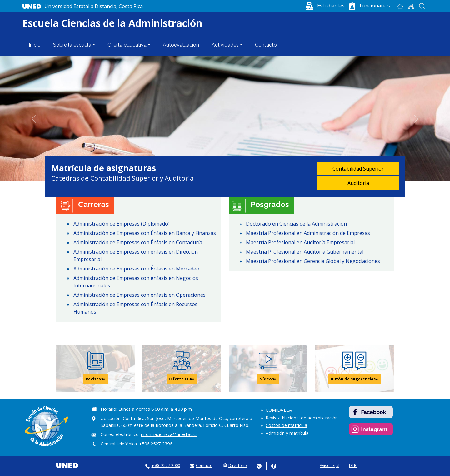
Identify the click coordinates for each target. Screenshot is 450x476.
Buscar (422, 6)
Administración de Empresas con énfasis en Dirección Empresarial (136, 255)
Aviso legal (330, 465)
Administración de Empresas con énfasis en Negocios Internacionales (136, 282)
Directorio (238, 465)
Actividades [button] (225, 45)
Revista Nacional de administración (302, 418)
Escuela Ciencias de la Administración (112, 23)
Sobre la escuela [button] (72, 45)
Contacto (266, 45)
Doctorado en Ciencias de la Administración (296, 224)
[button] (325, 6)
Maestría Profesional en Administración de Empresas (308, 233)
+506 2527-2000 (166, 465)
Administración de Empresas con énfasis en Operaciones (140, 295)
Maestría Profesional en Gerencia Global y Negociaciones (313, 261)
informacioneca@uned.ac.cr (169, 434)
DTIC (353, 465)
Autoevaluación (181, 45)
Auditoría (358, 183)
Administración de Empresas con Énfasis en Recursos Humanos (135, 308)
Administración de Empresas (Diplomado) (122, 224)
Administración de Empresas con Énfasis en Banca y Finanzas (145, 233)
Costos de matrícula (286, 425)
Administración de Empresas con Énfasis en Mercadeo (136, 269)
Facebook (274, 466)
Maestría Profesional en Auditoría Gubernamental (305, 252)
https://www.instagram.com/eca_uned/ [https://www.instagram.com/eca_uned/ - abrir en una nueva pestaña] (371, 429)
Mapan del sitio (411, 6)
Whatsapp (259, 466)
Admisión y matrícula (287, 433)
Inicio (400, 6)
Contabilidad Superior (358, 169)
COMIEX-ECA (279, 410)
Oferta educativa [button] (127, 45)
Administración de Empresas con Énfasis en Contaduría (138, 242)
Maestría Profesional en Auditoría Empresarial (300, 242)
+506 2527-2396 (156, 444)
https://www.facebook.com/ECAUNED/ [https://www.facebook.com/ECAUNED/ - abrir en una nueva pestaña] (371, 412)
